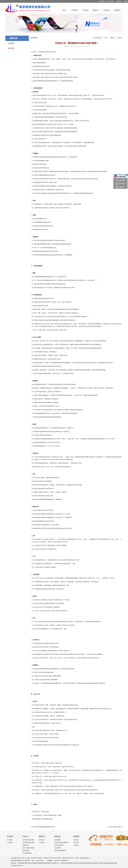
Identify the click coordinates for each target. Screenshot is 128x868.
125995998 (120, 180)
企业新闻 (11, 43)
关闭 (127, 175)
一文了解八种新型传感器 (113, 827)
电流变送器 (26, 845)
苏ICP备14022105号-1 (17, 866)
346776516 (120, 184)
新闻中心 (96, 10)
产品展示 (85, 10)
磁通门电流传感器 (30, 863)
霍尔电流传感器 (59, 845)
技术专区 (11, 48)
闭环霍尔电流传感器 (28, 843)
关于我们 (75, 10)
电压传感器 (26, 851)
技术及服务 (58, 840)
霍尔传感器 (21, 863)
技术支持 (107, 10)
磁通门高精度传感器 (28, 848)
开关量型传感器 (27, 853)
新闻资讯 (112, 38)
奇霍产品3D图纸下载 (60, 851)
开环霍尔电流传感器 (28, 840)
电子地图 (76, 843)
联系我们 (119, 1)
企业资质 (10, 843)
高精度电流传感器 (112, 863)
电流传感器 (58, 848)
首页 (64, 10)
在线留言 (76, 845)
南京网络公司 (65, 861)
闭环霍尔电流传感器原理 (61, 843)
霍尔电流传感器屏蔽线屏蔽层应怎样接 (44, 827)
